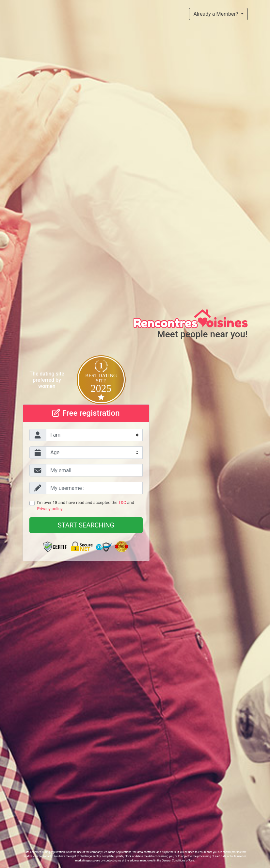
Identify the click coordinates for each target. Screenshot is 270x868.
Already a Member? (216, 14)
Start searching (86, 525)
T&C (122, 502)
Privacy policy (50, 509)
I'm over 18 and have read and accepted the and (86, 506)
